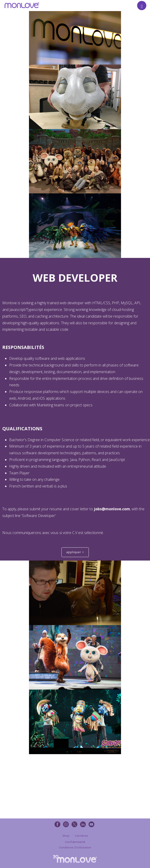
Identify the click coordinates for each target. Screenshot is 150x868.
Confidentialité (75, 842)
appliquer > (75, 552)
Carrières (81, 836)
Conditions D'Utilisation (75, 847)
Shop (66, 836)
